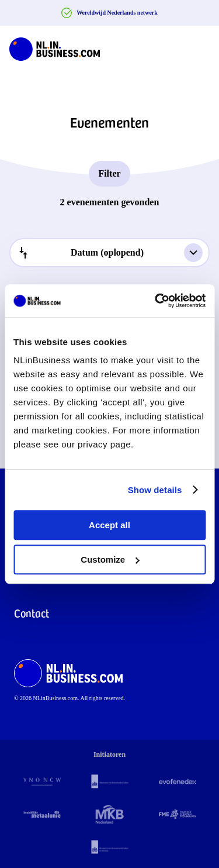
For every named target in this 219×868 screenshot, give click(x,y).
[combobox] (109, 253)
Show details (155, 490)
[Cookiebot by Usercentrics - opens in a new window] (156, 301)
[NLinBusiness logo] (55, 47)
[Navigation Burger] (200, 47)
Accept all (109, 525)
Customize (110, 559)
